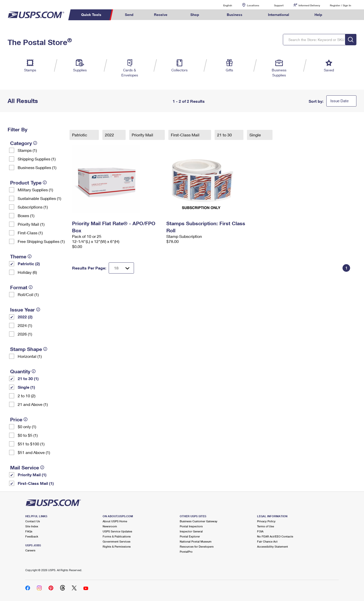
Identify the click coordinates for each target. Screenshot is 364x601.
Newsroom (110, 526)
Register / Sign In (340, 5)
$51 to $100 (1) (31, 444)
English (222, 5)
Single (256, 135)
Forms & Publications (117, 536)
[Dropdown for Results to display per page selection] (121, 268)
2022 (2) (25, 317)
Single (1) (26, 387)
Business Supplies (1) (37, 167)
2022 (110, 135)
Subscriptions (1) (33, 207)
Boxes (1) (26, 215)
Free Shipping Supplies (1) (41, 241)
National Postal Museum (196, 541)
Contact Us (33, 521)
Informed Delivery (309, 5)
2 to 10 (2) (27, 396)
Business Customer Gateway (199, 521)
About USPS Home (115, 521)
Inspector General (191, 531)
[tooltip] (35, 143)
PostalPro (186, 552)
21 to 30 (225, 135)
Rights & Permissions (117, 546)
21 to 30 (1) (28, 378)
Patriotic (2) (29, 264)
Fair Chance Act (267, 541)
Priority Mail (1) (31, 224)
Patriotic (80, 135)
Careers (30, 550)
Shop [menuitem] (195, 15)
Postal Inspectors (191, 526)
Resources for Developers (197, 546)
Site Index (32, 526)
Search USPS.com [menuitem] (342, 15)
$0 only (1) (27, 427)
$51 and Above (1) (34, 452)
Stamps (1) (27, 150)
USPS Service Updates (117, 531)
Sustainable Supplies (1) (39, 198)
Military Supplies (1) (35, 190)
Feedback (32, 536)
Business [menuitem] (235, 15)
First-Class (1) (30, 233)
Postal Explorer (190, 536)
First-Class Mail (186, 135)
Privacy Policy (266, 521)
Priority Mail (143, 135)
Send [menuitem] (129, 15)
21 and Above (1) (33, 404)
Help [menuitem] (318, 15)
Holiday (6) (27, 272)
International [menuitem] (279, 15)
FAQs (29, 531)
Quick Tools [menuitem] (91, 15)
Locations (253, 5)
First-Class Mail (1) (36, 483)
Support (279, 5)
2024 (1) (25, 325)
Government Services (117, 541)
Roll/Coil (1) (28, 294)
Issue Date (339, 101)
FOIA (260, 531)
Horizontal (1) (30, 356)
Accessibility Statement (272, 546)
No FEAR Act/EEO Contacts (275, 536)
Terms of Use (266, 526)
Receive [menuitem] (161, 15)
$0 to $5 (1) (28, 435)
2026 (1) (25, 334)
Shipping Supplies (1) (37, 159)
